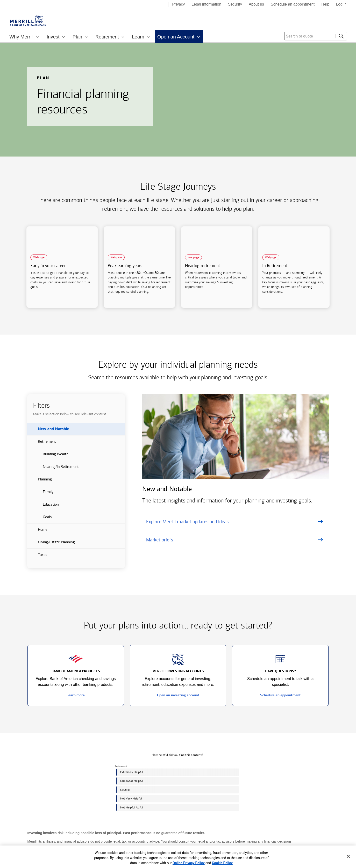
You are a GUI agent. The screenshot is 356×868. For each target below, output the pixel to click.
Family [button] (40, 494)
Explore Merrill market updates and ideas (187, 522)
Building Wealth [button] (48, 456)
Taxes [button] (37, 557)
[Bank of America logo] (146, 5)
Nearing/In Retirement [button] (53, 469)
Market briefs (160, 540)
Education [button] (43, 506)
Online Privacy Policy (189, 863)
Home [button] (37, 531)
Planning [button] (40, 481)
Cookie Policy (222, 863)
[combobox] (316, 36)
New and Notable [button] (48, 431)
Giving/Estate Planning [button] (51, 544)
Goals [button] (39, 519)
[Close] (348, 856)
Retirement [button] (42, 443)
